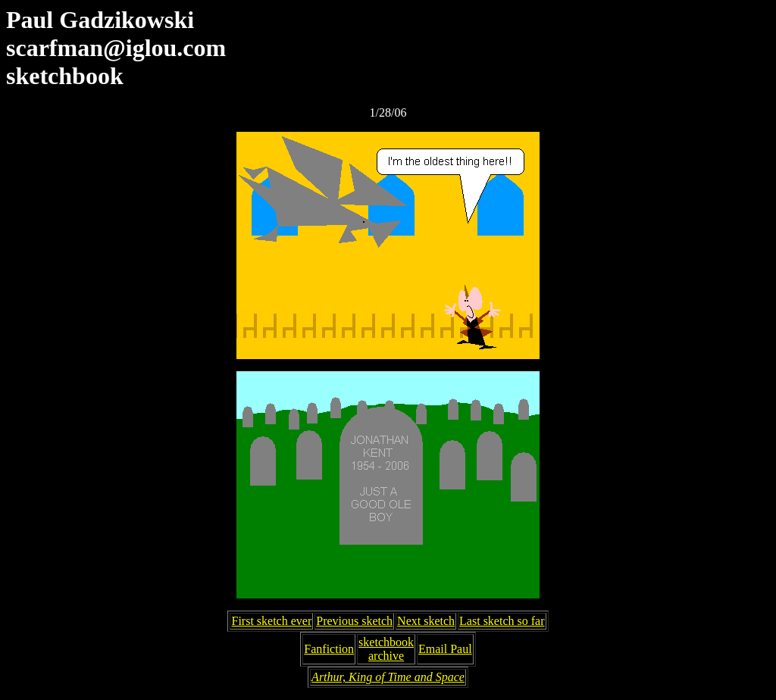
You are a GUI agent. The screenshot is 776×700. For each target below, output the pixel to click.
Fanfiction (329, 649)
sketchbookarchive (386, 649)
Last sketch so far (502, 621)
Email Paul (445, 649)
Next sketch (426, 621)
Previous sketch (354, 621)
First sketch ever (271, 621)
